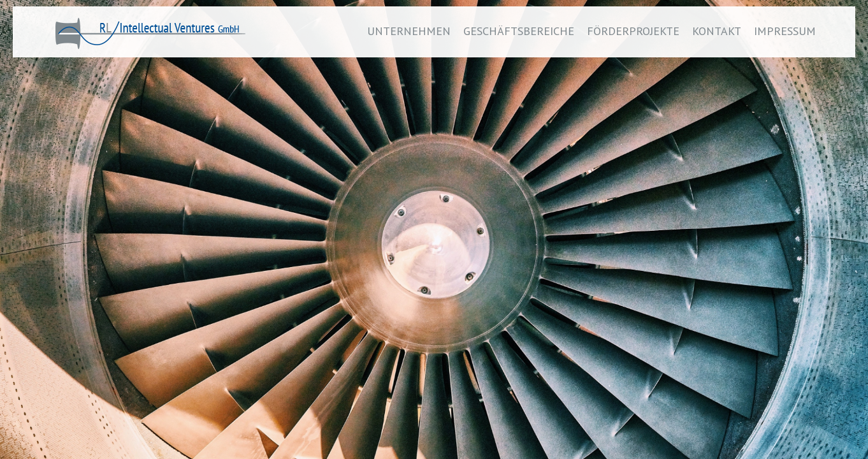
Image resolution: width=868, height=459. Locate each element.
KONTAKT (717, 31)
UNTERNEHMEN (409, 31)
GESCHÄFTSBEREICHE (519, 31)
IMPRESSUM (785, 31)
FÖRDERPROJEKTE (633, 31)
